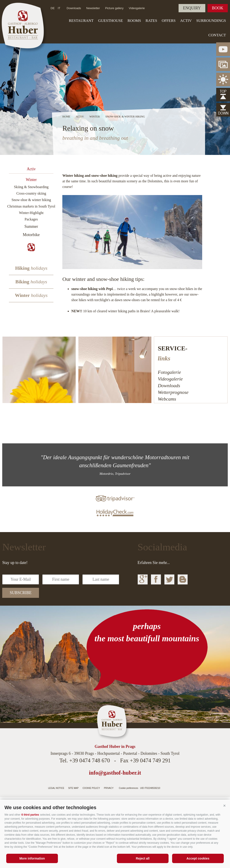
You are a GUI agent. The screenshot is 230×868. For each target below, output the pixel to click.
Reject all (143, 858)
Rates (151, 21)
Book (218, 8)
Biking (31, 282)
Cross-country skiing (31, 193)
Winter (31, 180)
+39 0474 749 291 (150, 760)
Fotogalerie (169, 372)
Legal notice (56, 788)
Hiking (31, 268)
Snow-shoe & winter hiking (31, 200)
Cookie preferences (129, 788)
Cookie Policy (91, 788)
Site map (73, 788)
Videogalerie (137, 8)
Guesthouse (111, 21)
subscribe (21, 593)
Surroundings (211, 21)
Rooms (134, 21)
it (59, 8)
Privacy (109, 788)
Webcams (167, 399)
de (53, 8)
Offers (169, 21)
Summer (31, 226)
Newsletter (93, 8)
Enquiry (192, 8)
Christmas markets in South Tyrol (31, 206)
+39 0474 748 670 (90, 760)
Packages (31, 219)
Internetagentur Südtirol (171, 787)
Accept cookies (198, 858)
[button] (224, 806)
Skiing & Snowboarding (31, 187)
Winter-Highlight (31, 213)
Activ (186, 21)
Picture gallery (114, 8)
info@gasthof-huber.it (115, 773)
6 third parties (30, 815)
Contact (217, 35)
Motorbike (31, 235)
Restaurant (81, 21)
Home (66, 117)
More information (32, 858)
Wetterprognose (173, 392)
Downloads (74, 8)
